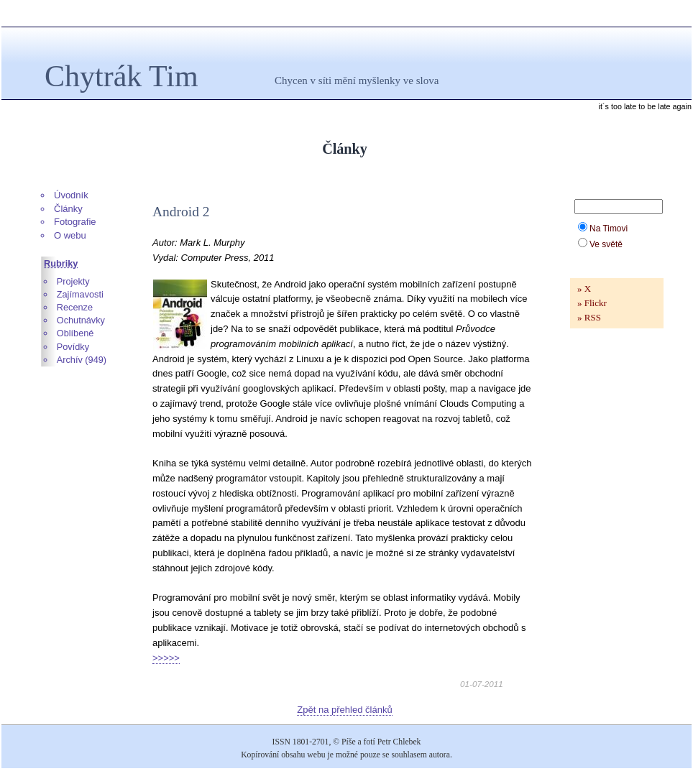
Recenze (75, 307)
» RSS (589, 317)
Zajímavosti (80, 294)
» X (584, 289)
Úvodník (71, 195)
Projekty (73, 281)
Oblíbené (75, 333)
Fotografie (75, 222)
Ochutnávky (81, 320)
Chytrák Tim (121, 76)
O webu (70, 235)
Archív (70, 360)
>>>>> (166, 658)
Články (68, 209)
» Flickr (592, 303)
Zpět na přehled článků (344, 710)
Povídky (73, 347)
